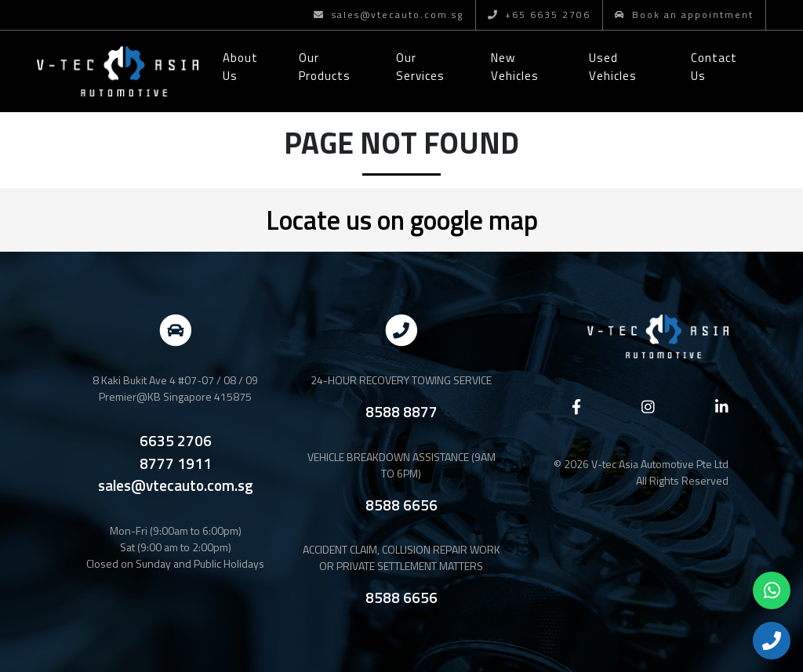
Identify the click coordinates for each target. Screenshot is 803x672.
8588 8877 (401, 411)
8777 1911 (176, 463)
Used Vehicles (613, 67)
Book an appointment (684, 15)
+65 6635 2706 (539, 15)
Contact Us (714, 67)
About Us (240, 67)
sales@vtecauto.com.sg (388, 15)
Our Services (420, 67)
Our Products (325, 67)
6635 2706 (176, 441)
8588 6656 (401, 505)
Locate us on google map (402, 220)
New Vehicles (515, 67)
